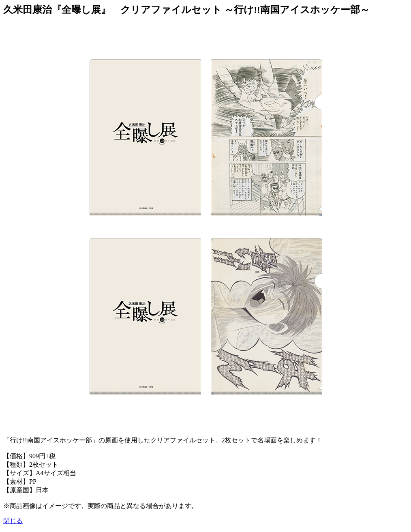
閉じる (13, 521)
